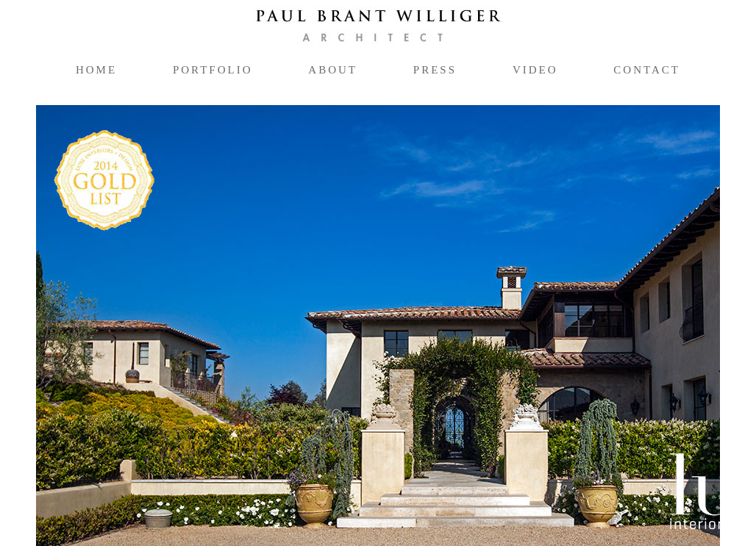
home (96, 70)
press (435, 70)
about (333, 70)
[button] (88, 326)
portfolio (219, 69)
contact (647, 70)
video (535, 70)
